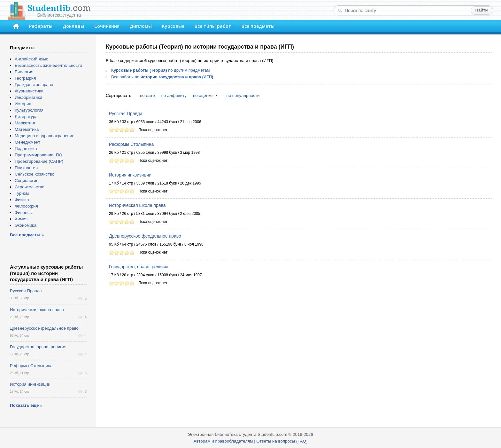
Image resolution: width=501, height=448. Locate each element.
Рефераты (41, 26)
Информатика (28, 97)
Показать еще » (26, 405)
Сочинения (107, 26)
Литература (26, 117)
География (25, 78)
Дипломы (141, 26)
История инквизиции (130, 175)
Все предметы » (27, 235)
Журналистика (29, 91)
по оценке (203, 95)
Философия (26, 206)
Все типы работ (213, 26)
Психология (26, 168)
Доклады (73, 26)
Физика (22, 200)
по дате (147, 95)
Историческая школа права (137, 205)
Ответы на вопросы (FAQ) (282, 441)
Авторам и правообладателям (223, 441)
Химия (21, 219)
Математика (27, 129)
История (23, 104)
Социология (27, 181)
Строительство (30, 187)
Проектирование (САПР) (39, 161)
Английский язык (31, 59)
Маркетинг (25, 123)
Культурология (29, 110)
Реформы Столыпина (131, 144)
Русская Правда (126, 114)
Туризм (22, 193)
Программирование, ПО (39, 155)
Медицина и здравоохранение (45, 136)
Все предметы (258, 26)
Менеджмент (27, 142)
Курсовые (173, 26)
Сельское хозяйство (35, 174)
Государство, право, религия (139, 267)
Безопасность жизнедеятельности (48, 65)
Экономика (26, 225)
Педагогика (26, 149)
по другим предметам (160, 70)
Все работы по (162, 77)
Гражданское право (34, 85)
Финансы (24, 212)
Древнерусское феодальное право (145, 236)
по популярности (243, 95)
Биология (24, 72)
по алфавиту (174, 95)
